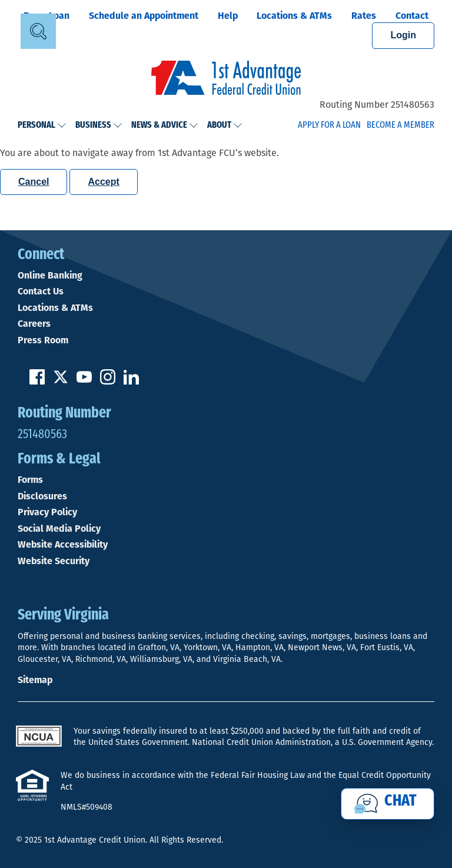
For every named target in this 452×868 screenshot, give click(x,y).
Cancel (34, 182)
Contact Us (41, 291)
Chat (401, 801)
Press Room (43, 340)
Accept (103, 182)
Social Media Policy (59, 529)
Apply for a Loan (329, 125)
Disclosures (42, 496)
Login (403, 35)
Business (99, 125)
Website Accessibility (63, 545)
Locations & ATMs (294, 16)
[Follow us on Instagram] (108, 381)
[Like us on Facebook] (37, 381)
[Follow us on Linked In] (131, 381)
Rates (364, 16)
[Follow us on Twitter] (61, 381)
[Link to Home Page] (226, 79)
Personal (42, 125)
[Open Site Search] (38, 31)
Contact (412, 16)
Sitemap (35, 680)
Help (228, 16)
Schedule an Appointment (144, 16)
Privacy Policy (47, 512)
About (225, 125)
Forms (30, 480)
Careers (34, 324)
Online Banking (50, 276)
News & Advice (165, 125)
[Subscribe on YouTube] (84, 381)
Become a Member (401, 125)
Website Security (54, 561)
